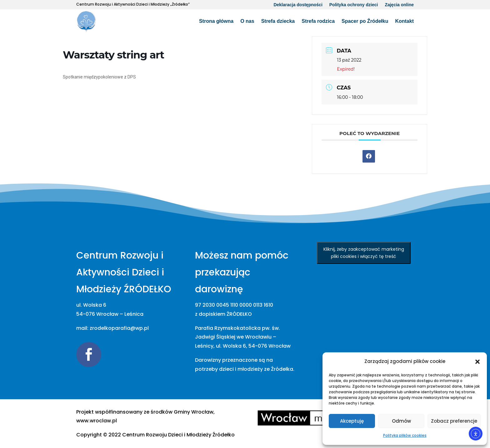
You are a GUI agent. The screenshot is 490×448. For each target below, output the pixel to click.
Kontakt (404, 21)
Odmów (401, 421)
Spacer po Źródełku (365, 21)
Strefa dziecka (278, 21)
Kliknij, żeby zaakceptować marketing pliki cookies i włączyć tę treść (364, 253)
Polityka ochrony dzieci (354, 5)
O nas (247, 21)
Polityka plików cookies (405, 435)
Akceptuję (352, 421)
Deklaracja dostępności (298, 5)
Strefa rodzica (318, 21)
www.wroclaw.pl (97, 421)
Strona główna (216, 21)
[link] (178, 435)
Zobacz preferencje (454, 421)
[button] (477, 362)
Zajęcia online (399, 5)
